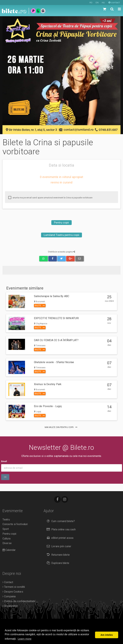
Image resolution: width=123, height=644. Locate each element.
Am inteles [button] (107, 635)
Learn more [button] (25, 639)
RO (91, 3)
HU (103, 3)
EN (97, 3)
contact (114, 2)
